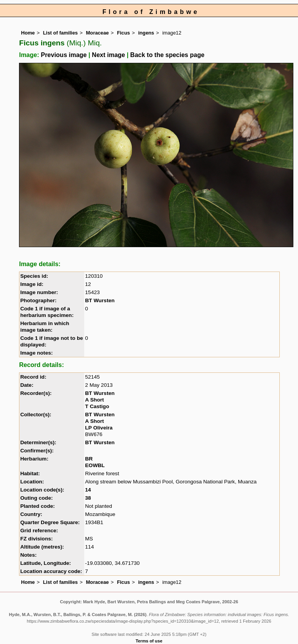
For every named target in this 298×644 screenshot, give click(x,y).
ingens (146, 33)
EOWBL (95, 465)
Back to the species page (167, 55)
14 (88, 490)
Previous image (64, 55)
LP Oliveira (99, 428)
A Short (94, 400)
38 (88, 498)
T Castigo (97, 406)
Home (28, 33)
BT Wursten (100, 300)
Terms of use (149, 641)
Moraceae (97, 33)
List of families (61, 33)
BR (89, 459)
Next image (108, 55)
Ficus (124, 33)
